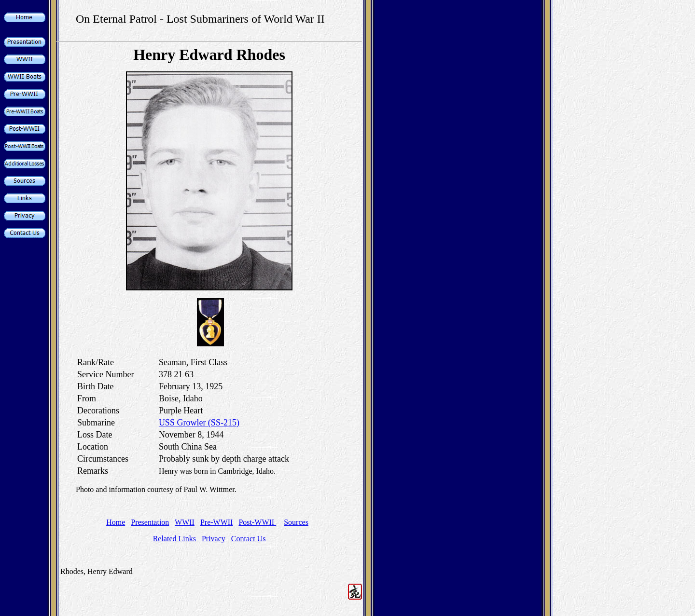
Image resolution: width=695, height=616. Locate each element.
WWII (185, 522)
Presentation (150, 522)
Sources (296, 522)
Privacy (214, 539)
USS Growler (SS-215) (199, 423)
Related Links (174, 539)
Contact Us (249, 539)
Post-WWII (257, 522)
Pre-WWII (217, 522)
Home (116, 522)
